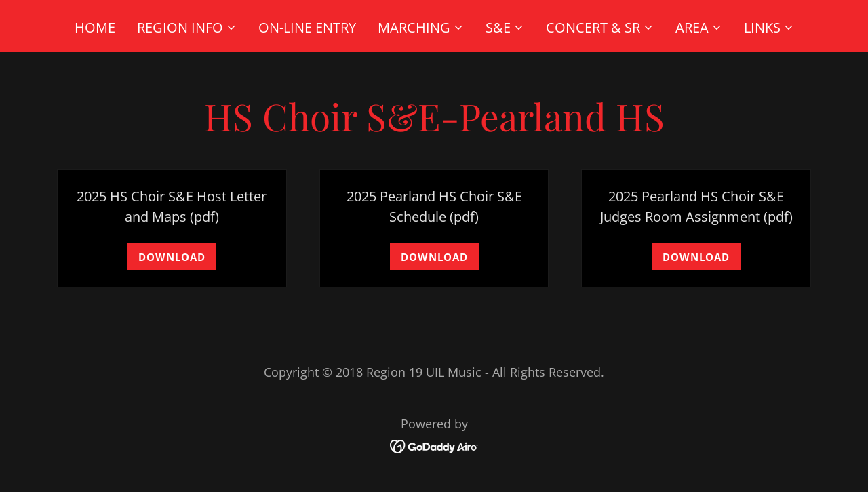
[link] (434, 445)
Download (172, 257)
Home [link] (95, 27)
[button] (187, 28)
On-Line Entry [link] (307, 27)
